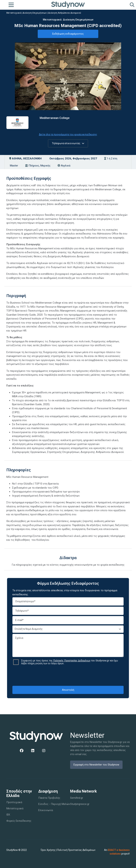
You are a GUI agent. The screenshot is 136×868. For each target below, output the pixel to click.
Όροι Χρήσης (48, 850)
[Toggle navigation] (11, 5)
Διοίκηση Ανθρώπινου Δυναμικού (65, 13)
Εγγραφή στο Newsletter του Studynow (96, 765)
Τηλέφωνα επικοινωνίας (68, 143)
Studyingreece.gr (80, 804)
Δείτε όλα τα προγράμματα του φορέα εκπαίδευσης (68, 134)
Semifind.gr (77, 798)
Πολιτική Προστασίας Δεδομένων (76, 850)
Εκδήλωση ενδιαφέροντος (68, 34)
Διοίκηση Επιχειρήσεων (35, 13)
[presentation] (68, 675)
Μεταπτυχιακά (14, 13)
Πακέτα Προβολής (49, 798)
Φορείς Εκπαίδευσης (19, 821)
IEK (8, 815)
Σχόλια (68, 645)
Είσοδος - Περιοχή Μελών (54, 804)
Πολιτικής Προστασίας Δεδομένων (72, 661)
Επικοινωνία (46, 810)
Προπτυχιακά (14, 802)
